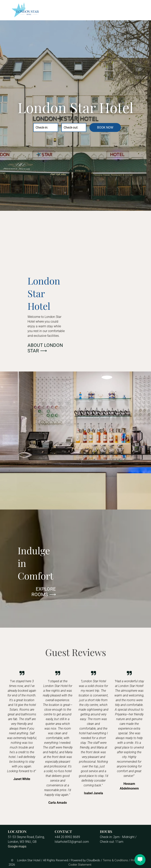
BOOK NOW (105, 127)
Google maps (17, 846)
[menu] (142, 10)
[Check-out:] (74, 127)
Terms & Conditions (115, 860)
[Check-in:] (46, 127)
